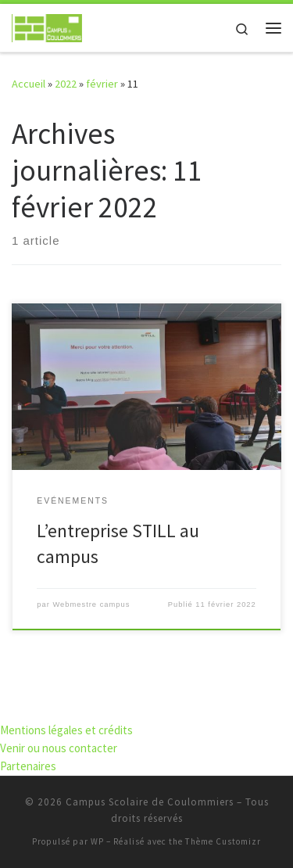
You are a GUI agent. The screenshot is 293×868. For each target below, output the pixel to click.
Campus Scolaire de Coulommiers (150, 802)
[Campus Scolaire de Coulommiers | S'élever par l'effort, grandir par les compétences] (47, 26)
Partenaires (28, 766)
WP (97, 841)
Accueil (29, 84)
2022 (66, 84)
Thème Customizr (223, 841)
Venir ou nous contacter (59, 748)
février (102, 84)
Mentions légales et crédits (66, 730)
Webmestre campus (91, 604)
